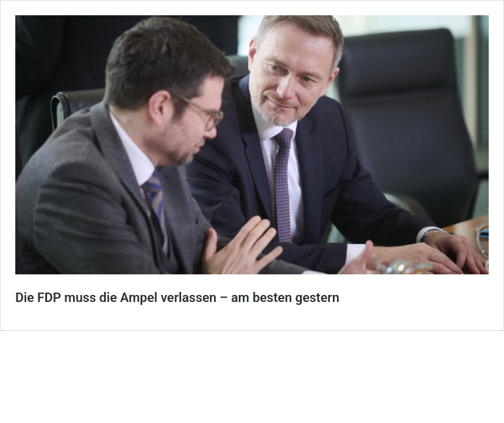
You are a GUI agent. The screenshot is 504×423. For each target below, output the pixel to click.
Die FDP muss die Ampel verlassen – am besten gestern (177, 298)
